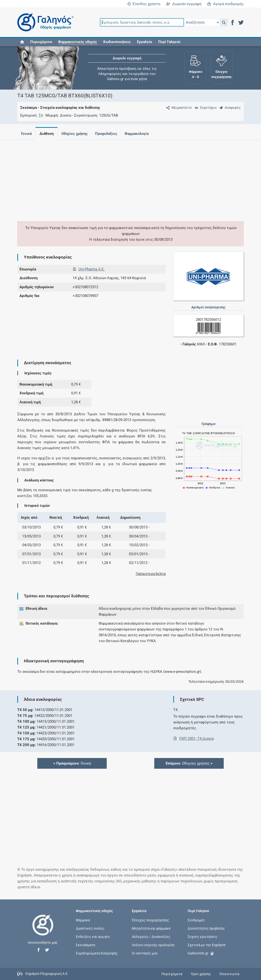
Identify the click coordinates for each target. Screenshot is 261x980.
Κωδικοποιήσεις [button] (117, 42)
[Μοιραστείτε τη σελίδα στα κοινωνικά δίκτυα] (178, 108)
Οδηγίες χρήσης (77, 134)
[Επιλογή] (202, 22)
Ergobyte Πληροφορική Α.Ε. (47, 974)
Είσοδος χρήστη (143, 4)
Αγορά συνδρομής (225, 4)
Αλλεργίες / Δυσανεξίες (151, 936)
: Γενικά (72, 763)
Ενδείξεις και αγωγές (93, 936)
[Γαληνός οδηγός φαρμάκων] (44, 23)
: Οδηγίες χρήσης (189, 763)
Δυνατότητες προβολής (206, 928)
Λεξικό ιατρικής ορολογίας (153, 945)
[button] (224, 22)
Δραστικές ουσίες (90, 928)
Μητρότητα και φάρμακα (151, 928)
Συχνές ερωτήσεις (203, 936)
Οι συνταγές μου (145, 953)
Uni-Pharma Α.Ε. (92, 269)
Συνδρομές (196, 920)
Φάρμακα (83, 920)
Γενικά (26, 134)
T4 (41, 115)
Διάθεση (48, 134)
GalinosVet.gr (201, 953)
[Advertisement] (131, 178)
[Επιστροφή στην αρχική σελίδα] (43, 930)
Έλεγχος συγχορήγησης (150, 920)
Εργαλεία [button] (144, 42)
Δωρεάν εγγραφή (184, 4)
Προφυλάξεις (109, 134)
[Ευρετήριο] (205, 108)
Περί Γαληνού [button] (169, 42)
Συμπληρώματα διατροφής (97, 953)
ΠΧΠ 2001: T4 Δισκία (196, 739)
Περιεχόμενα (41, 42)
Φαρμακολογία (140, 134)
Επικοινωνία (229, 974)
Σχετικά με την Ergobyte (207, 945)
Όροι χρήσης (201, 974)
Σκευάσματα (85, 945)
